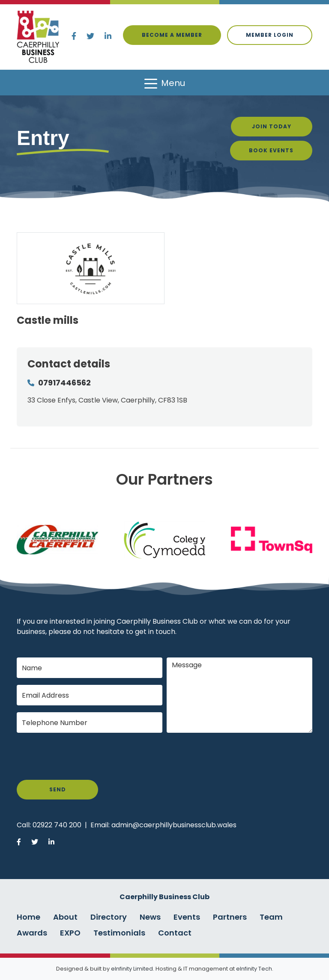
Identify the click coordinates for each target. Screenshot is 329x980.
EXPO (70, 933)
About (65, 917)
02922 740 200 (57, 825)
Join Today (272, 126)
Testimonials (119, 933)
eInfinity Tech (254, 969)
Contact (175, 933)
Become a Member (172, 35)
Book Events (271, 150)
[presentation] (82, 756)
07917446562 (64, 383)
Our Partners (164, 479)
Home (28, 917)
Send (58, 789)
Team (271, 917)
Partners (230, 917)
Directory (109, 917)
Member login (270, 35)
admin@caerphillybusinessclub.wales (174, 825)
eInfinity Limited (132, 969)
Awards (32, 933)
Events (187, 917)
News (150, 917)
